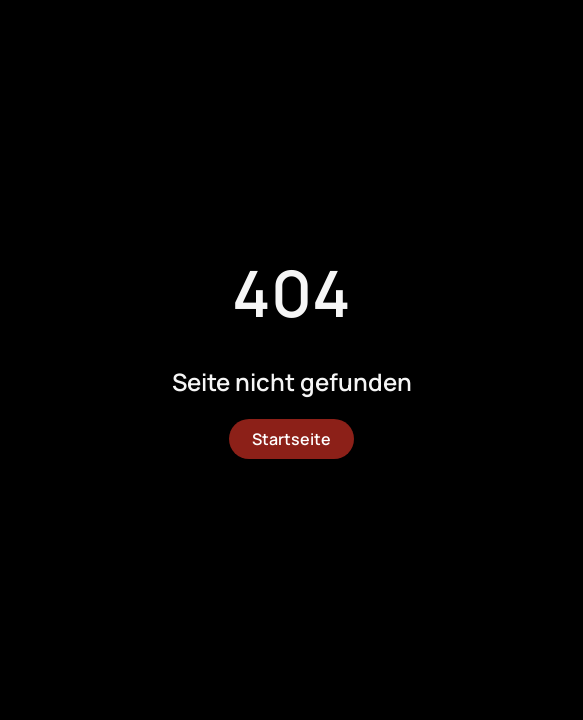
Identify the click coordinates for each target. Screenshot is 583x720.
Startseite (291, 439)
